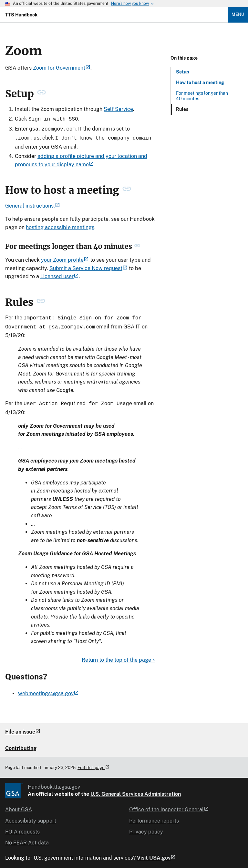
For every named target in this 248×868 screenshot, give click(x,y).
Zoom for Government (62, 68)
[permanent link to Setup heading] (41, 94)
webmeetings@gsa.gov (48, 690)
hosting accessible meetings (60, 225)
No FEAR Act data (27, 839)
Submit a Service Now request (88, 266)
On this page (184, 58)
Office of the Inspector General (169, 806)
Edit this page (93, 764)
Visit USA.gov (156, 854)
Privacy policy (146, 828)
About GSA (19, 806)
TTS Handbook (21, 15)
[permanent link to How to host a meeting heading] (127, 188)
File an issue (23, 728)
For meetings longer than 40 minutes (202, 96)
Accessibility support (31, 817)
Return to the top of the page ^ (118, 656)
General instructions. (33, 204)
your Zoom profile (65, 258)
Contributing (21, 744)
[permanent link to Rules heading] (41, 300)
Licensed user (60, 274)
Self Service (118, 109)
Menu (238, 14)
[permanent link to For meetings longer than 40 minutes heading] (137, 244)
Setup (183, 72)
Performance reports (154, 817)
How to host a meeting (200, 83)
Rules (182, 109)
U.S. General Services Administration (136, 790)
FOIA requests (22, 828)
